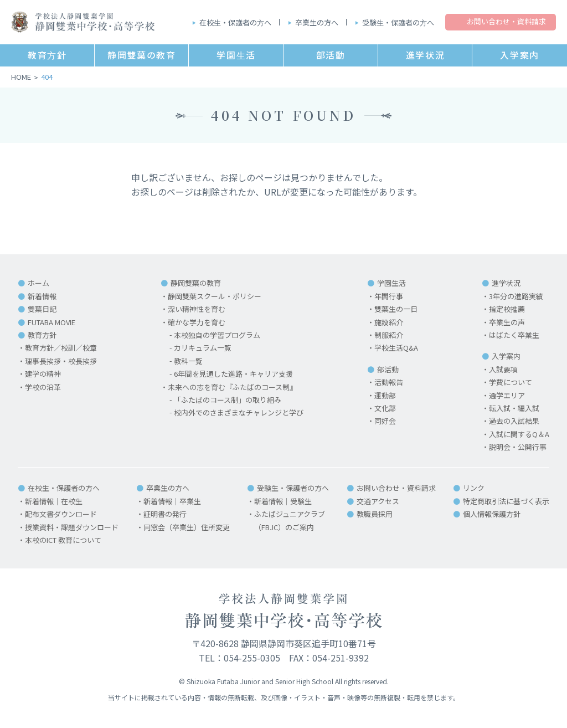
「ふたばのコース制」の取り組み (228, 400)
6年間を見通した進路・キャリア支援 (233, 374)
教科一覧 (188, 361)
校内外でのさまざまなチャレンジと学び (239, 412)
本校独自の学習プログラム (217, 335)
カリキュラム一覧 (203, 348)
